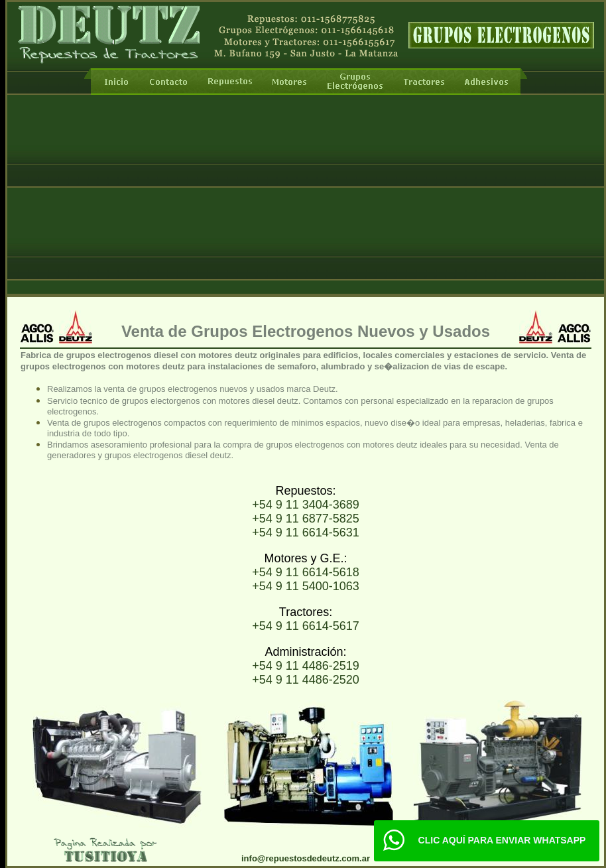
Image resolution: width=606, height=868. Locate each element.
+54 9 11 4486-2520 (306, 680)
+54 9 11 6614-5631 (306, 532)
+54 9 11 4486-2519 (306, 666)
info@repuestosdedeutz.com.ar (306, 858)
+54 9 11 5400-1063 (306, 586)
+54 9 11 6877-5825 (306, 519)
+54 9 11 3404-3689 (306, 505)
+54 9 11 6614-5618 (306, 572)
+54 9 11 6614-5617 (306, 626)
